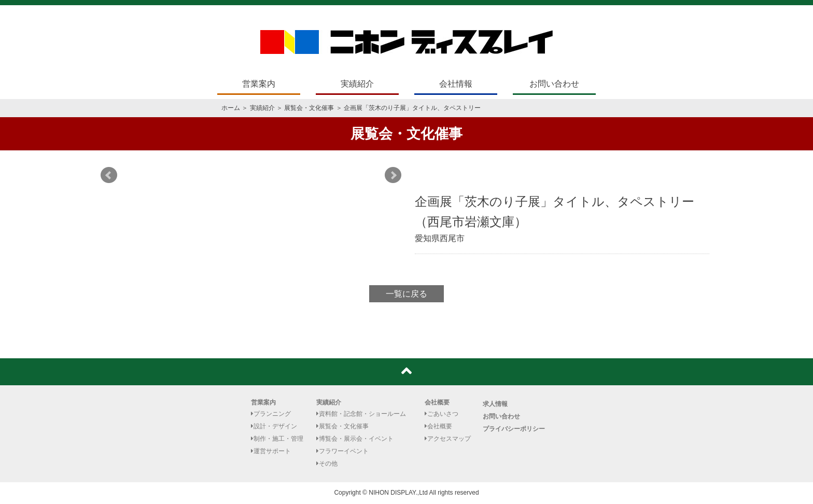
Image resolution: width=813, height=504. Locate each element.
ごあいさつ (441, 414)
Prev (109, 175)
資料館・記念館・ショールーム (361, 414)
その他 (327, 464)
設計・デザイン (274, 426)
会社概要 (437, 402)
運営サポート (271, 451)
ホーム (231, 108)
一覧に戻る (406, 294)
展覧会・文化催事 (309, 108)
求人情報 (495, 404)
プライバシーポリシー (514, 429)
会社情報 (456, 84)
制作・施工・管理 (277, 439)
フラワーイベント (342, 451)
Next (393, 175)
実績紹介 (357, 84)
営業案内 (259, 84)
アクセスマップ (448, 439)
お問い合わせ (554, 84)
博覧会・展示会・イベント (355, 439)
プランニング (271, 414)
